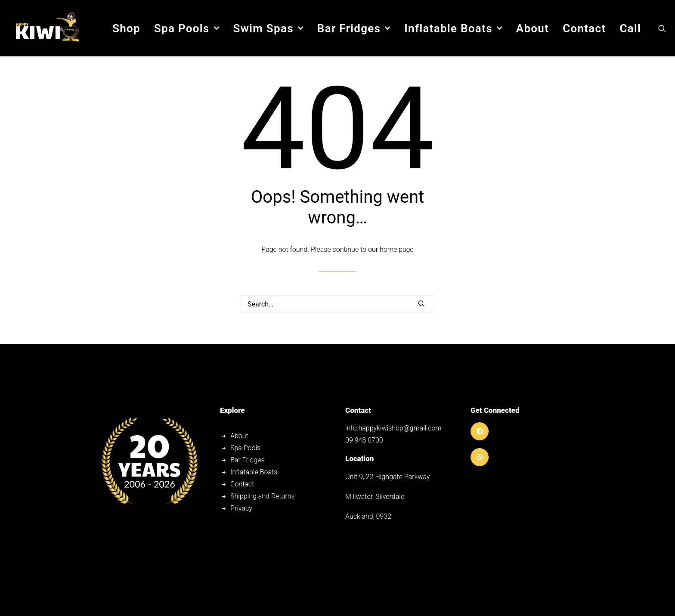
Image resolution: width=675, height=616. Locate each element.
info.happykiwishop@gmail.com (393, 428)
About (533, 28)
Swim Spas (268, 28)
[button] (662, 28)
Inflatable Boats (453, 28)
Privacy (241, 508)
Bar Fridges (354, 28)
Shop (126, 28)
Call (630, 28)
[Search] (337, 304)
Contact (584, 28)
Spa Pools (187, 28)
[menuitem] (126, 28)
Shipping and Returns (263, 496)
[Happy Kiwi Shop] (47, 28)
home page (397, 249)
